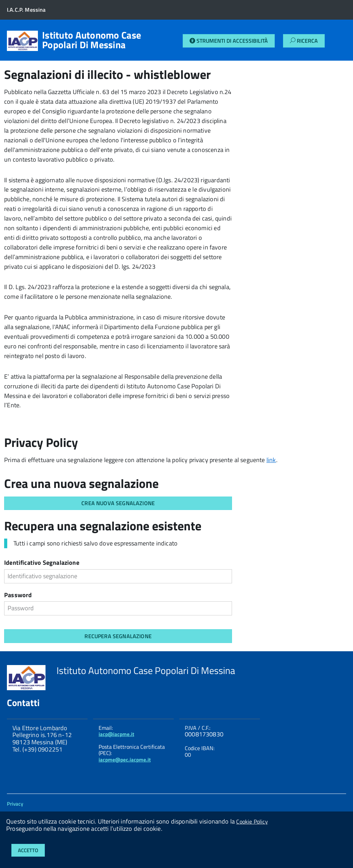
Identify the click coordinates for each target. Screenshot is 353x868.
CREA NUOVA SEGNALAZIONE (118, 503)
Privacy (15, 804)
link (271, 460)
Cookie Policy (252, 821)
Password (18, 596)
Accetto (28, 850)
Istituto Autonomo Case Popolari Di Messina (92, 40)
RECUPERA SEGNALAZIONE (118, 636)
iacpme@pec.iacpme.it (125, 760)
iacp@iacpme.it (116, 734)
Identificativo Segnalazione (42, 563)
